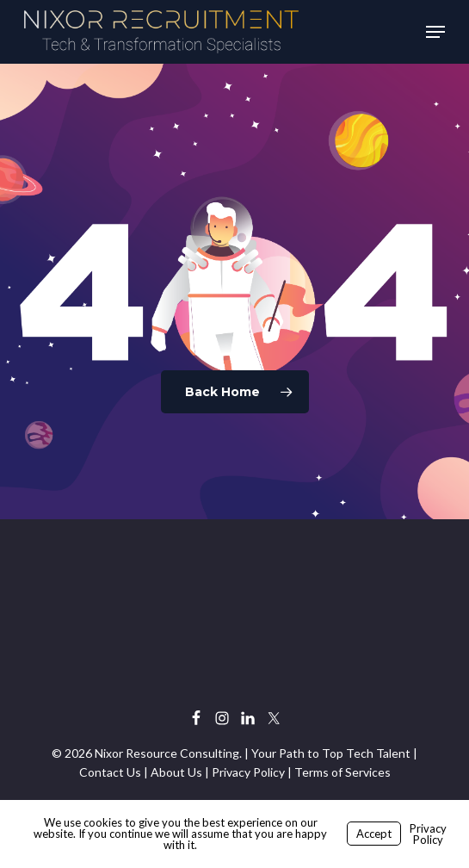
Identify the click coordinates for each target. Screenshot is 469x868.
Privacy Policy (248, 772)
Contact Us (110, 772)
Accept (374, 834)
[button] (435, 32)
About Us (176, 772)
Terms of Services (342, 772)
